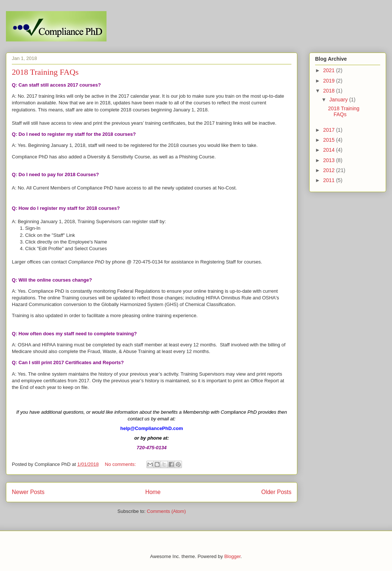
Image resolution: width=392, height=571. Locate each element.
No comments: (121, 464)
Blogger (232, 556)
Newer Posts (28, 492)
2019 (330, 81)
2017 (330, 130)
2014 (330, 150)
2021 (330, 70)
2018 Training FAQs (45, 72)
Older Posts (276, 492)
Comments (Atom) (166, 511)
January (339, 100)
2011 (330, 180)
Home (153, 492)
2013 (330, 160)
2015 (330, 140)
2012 (330, 170)
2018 (330, 91)
